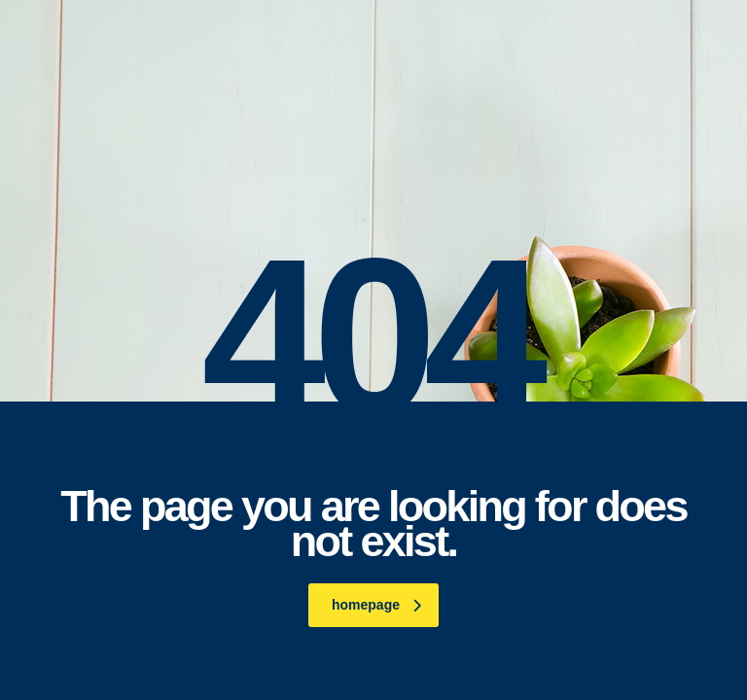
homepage (376, 605)
